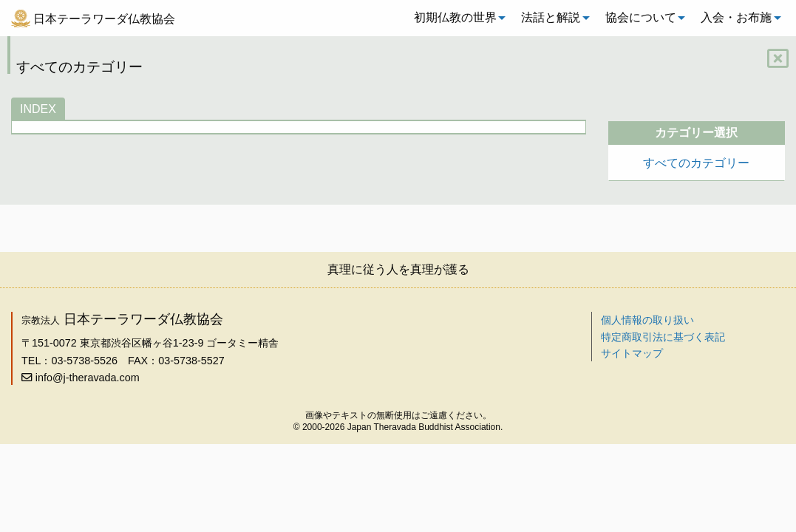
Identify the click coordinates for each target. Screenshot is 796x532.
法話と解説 (551, 17)
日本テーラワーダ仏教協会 (104, 19)
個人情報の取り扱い (647, 320)
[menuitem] (456, 18)
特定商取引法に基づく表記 (663, 337)
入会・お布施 (736, 17)
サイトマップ (632, 353)
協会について (641, 17)
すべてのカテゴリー (696, 163)
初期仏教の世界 (455, 17)
